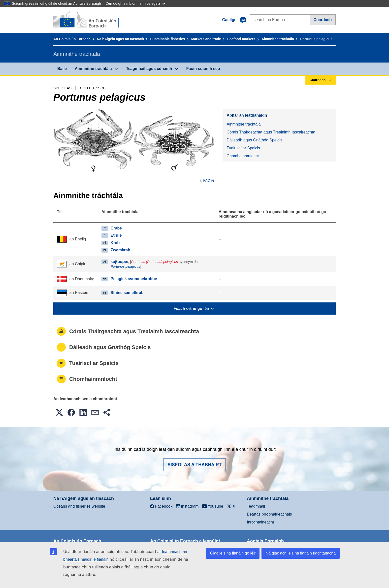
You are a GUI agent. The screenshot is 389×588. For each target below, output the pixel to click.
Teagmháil (256, 506)
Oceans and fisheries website (79, 506)
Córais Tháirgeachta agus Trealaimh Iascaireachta (271, 132)
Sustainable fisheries (168, 39)
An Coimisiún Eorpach (72, 39)
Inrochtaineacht (260, 522)
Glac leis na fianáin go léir (233, 553)
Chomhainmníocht (243, 156)
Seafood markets (241, 39)
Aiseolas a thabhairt (195, 465)
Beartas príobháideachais (269, 514)
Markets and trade (206, 39)
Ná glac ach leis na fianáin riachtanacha (301, 553)
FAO (207, 180)
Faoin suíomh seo (203, 69)
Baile (62, 69)
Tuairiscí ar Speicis (243, 148)
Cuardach (323, 20)
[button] (59, 412)
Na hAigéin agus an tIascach (120, 39)
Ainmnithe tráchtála (278, 39)
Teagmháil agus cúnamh (149, 69)
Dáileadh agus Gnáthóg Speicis (254, 140)
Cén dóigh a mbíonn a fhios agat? (135, 3)
